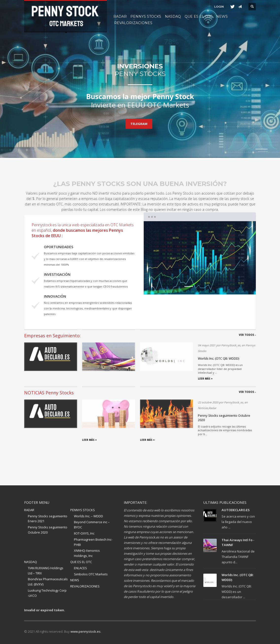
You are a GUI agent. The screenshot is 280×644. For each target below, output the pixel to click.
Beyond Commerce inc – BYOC (92, 525)
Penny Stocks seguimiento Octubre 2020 (48, 530)
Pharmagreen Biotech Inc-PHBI (93, 542)
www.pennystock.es (86, 631)
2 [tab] (263, 152)
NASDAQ (31, 562)
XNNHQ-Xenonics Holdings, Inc (87, 553)
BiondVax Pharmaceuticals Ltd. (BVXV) (48, 582)
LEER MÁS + (205, 379)
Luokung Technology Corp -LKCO (47, 593)
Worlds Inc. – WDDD (88, 516)
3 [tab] (211, 286)
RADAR (29, 510)
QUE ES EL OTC (81, 562)
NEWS (75, 580)
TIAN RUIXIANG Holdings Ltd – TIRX (46, 571)
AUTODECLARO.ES (236, 510)
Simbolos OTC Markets (91, 574)
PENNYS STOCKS (83, 510)
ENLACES (80, 568)
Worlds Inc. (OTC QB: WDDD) (219, 358)
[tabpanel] (140, 80)
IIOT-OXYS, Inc (84, 533)
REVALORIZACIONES (85, 586)
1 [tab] (189, 286)
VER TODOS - (247, 335)
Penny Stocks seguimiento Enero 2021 (48, 519)
